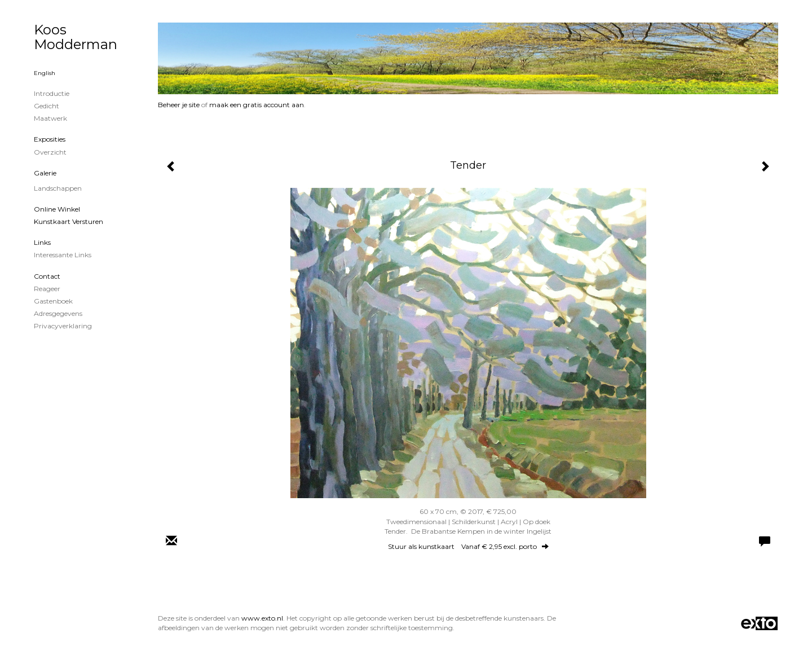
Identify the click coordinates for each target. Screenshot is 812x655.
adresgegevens (58, 313)
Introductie (52, 93)
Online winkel (57, 209)
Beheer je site (179, 105)
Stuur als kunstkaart (468, 546)
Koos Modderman (76, 37)
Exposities (50, 139)
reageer (47, 289)
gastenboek (53, 301)
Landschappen (58, 188)
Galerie (45, 173)
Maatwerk (50, 118)
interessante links (63, 255)
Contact (47, 276)
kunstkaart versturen (69, 221)
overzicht (50, 152)
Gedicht (47, 106)
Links (42, 242)
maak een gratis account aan (257, 105)
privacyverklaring (63, 326)
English (45, 73)
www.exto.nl (262, 618)
